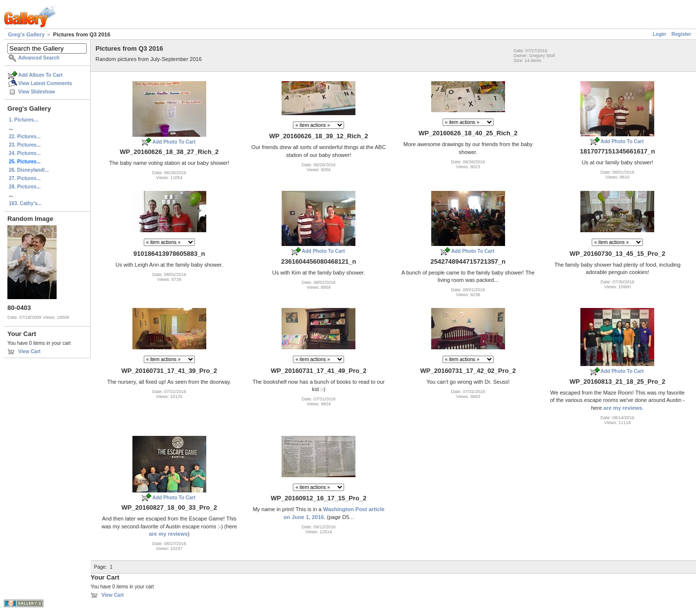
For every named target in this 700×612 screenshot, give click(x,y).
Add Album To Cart (40, 75)
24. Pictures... (25, 153)
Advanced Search (39, 58)
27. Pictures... (25, 178)
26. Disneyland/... (29, 170)
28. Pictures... (25, 187)
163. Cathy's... (25, 203)
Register (681, 34)
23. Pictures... (25, 145)
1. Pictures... (23, 120)
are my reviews (623, 408)
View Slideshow (37, 92)
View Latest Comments (45, 83)
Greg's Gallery (26, 34)
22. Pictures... (25, 137)
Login (659, 34)
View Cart (29, 352)
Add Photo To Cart (174, 142)
